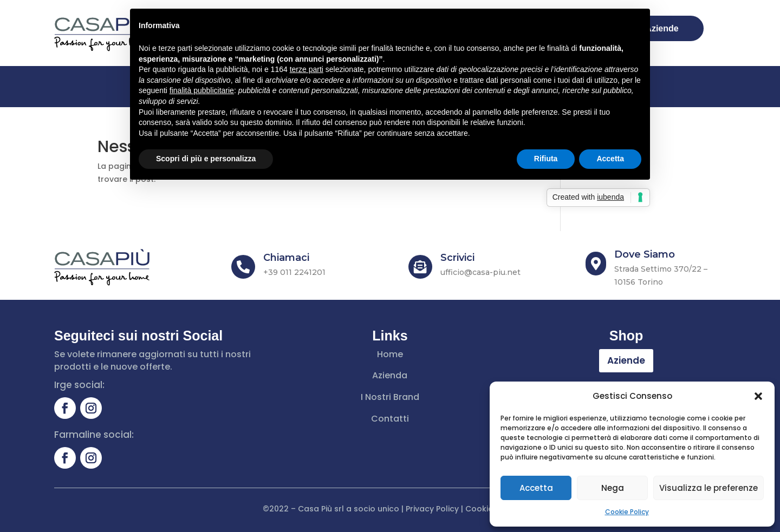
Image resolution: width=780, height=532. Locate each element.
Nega (613, 488)
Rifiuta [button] (546, 159)
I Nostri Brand (390, 397)
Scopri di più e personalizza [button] (206, 159)
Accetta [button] (610, 159)
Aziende (626, 360)
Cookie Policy (627, 512)
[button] (758, 396)
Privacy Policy (432, 509)
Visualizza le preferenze (708, 488)
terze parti (307, 69)
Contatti (390, 419)
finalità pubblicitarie (202, 90)
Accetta (536, 488)
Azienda (390, 375)
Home (390, 354)
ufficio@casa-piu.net (480, 272)
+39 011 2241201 (294, 272)
